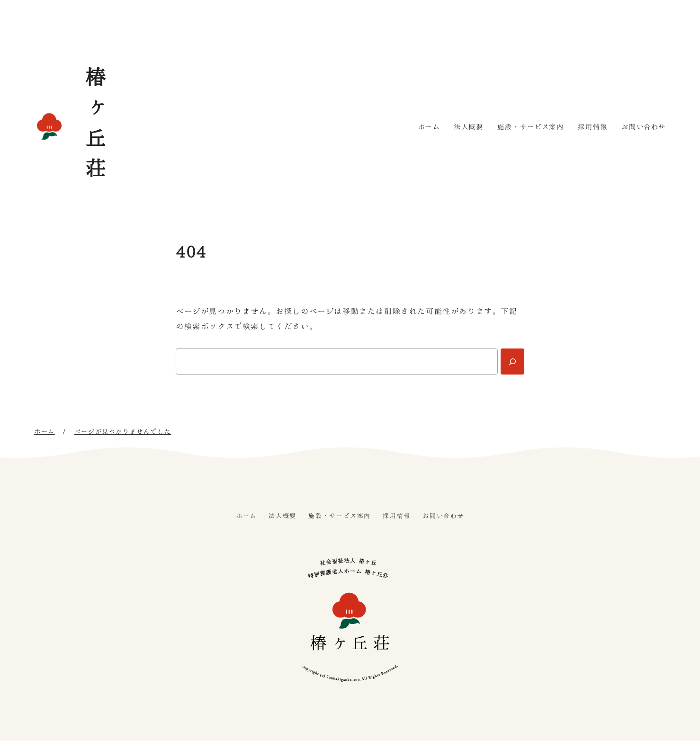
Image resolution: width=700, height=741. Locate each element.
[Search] (512, 362)
